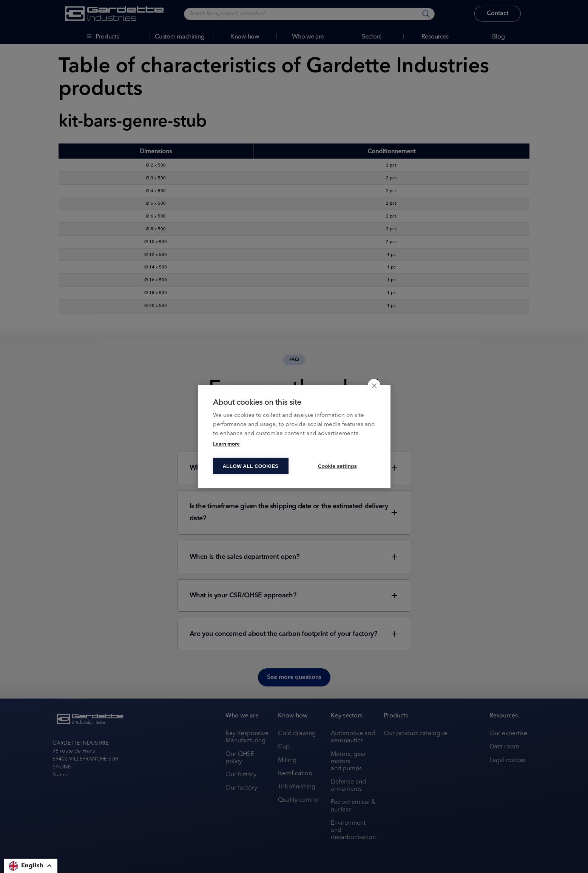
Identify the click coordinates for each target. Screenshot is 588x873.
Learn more (226, 444)
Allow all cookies (250, 466)
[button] (31, 866)
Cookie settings (338, 466)
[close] (374, 386)
